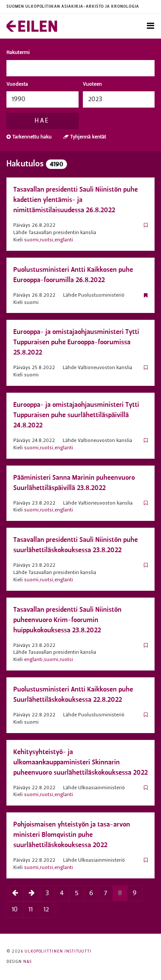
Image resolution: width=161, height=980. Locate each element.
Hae (43, 121)
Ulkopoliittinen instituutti (58, 951)
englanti (64, 240)
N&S (27, 962)
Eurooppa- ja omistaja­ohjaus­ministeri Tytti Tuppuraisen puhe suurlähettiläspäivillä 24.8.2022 (76, 415)
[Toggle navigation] (150, 26)
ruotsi (47, 240)
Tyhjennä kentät (85, 137)
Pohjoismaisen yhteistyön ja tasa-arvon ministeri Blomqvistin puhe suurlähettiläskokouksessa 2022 (72, 834)
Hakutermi (18, 53)
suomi (31, 240)
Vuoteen (92, 84)
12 (46, 910)
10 (15, 910)
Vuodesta (17, 84)
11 (30, 910)
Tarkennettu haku (29, 137)
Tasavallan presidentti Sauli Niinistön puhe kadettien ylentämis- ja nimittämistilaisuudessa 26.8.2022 (76, 200)
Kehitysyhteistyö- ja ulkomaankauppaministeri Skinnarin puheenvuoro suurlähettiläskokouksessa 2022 (80, 762)
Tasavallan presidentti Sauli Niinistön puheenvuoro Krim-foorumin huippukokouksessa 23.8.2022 (67, 620)
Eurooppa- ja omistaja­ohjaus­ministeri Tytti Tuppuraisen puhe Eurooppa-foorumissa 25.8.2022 (76, 342)
